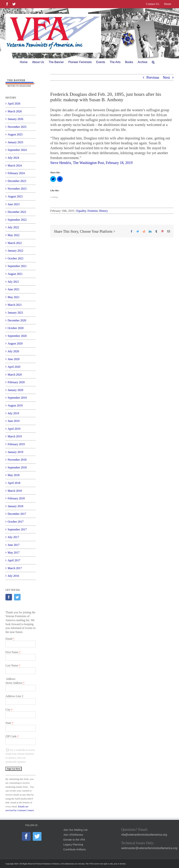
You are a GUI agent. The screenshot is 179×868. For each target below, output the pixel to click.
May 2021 (14, 297)
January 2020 (15, 390)
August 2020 (15, 343)
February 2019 (16, 444)
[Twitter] (17, 597)
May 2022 (14, 235)
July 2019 (13, 413)
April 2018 (14, 483)
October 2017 (16, 522)
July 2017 (13, 537)
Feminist (93, 211)
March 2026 (15, 111)
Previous (153, 77)
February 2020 (16, 382)
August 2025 (15, 134)
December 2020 (17, 320)
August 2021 (15, 274)
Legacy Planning (73, 845)
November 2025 (17, 127)
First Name (13, 652)
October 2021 (16, 258)
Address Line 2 (14, 696)
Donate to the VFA (74, 840)
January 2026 (15, 119)
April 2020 (14, 367)
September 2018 (17, 467)
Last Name (13, 665)
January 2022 (15, 251)
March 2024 (15, 166)
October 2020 (16, 328)
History (104, 211)
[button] (153, 62)
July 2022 (13, 227)
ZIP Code (12, 736)
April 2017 (14, 560)
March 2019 (15, 436)
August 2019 (15, 405)
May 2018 (14, 475)
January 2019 (15, 452)
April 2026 (14, 104)
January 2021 (15, 313)
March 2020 (15, 375)
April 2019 (14, 429)
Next (166, 77)
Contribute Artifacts (75, 849)
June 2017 (14, 545)
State (9, 723)
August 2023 (15, 196)
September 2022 (17, 220)
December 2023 (17, 181)
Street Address (15, 683)
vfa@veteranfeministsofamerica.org (144, 835)
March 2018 (15, 491)
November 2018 (17, 460)
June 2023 (14, 204)
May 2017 (14, 553)
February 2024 (16, 173)
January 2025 (15, 142)
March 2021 (15, 305)
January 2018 (15, 506)
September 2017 (17, 529)
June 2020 (14, 359)
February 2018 (16, 498)
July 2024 (13, 158)
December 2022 (17, 212)
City (9, 710)
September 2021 (17, 266)
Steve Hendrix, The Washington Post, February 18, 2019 (91, 163)
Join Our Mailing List (75, 830)
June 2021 (14, 289)
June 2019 (14, 421)
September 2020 (17, 336)
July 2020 (13, 351)
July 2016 (13, 576)
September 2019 (17, 398)
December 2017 (17, 514)
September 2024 (17, 150)
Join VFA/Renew (73, 835)
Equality (81, 211)
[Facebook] (9, 597)
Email (10, 639)
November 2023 (17, 189)
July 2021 (13, 282)
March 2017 (15, 568)
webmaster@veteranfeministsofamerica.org (149, 848)
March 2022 (15, 243)
